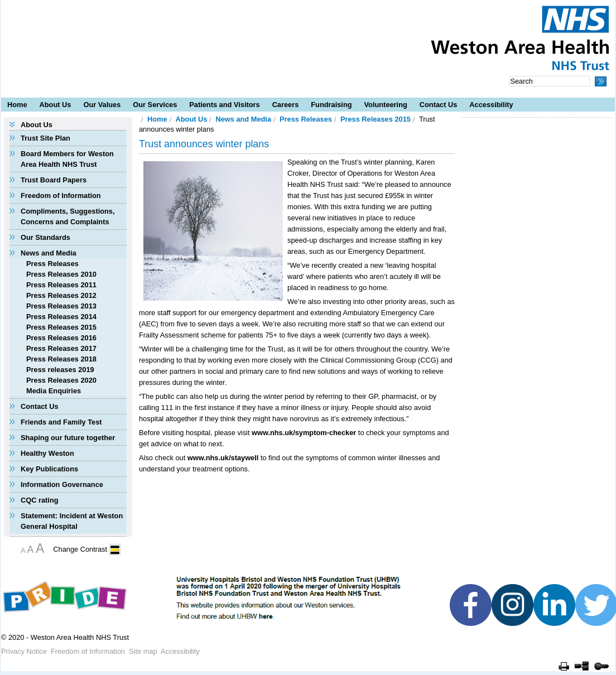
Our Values (102, 105)
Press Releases (52, 264)
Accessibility (491, 105)
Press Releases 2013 (61, 306)
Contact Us (439, 105)
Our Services (155, 105)
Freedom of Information (61, 196)
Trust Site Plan (45, 138)
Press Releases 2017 (61, 348)
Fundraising (331, 105)
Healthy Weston (47, 453)
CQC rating (40, 500)
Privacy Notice (24, 651)
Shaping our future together (68, 438)
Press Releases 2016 (61, 338)
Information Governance (62, 484)
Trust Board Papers (54, 180)
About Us (56, 105)
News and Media (49, 253)
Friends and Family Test (61, 422)
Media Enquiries (54, 391)
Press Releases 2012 (61, 295)
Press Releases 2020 (61, 380)
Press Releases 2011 (61, 285)
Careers (286, 105)
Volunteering (386, 105)
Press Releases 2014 (61, 317)
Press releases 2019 (60, 370)
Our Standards (45, 237)
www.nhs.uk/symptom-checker (304, 433)
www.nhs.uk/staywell (223, 458)
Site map (143, 651)
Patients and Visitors (224, 105)
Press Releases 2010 (61, 274)
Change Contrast (80, 549)
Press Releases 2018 (61, 359)
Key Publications (49, 469)
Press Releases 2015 (61, 327)
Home (17, 105)
